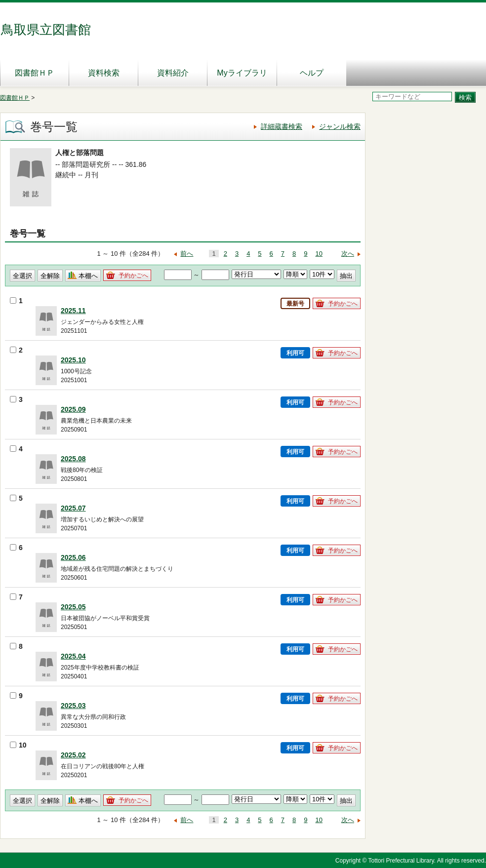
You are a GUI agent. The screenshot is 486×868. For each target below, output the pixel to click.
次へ (348, 254)
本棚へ (88, 276)
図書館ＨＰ (35, 73)
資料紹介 (173, 73)
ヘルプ (312, 73)
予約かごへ (133, 276)
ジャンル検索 (340, 126)
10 (319, 254)
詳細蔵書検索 (282, 126)
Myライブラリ (242, 73)
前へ (187, 254)
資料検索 (104, 73)
